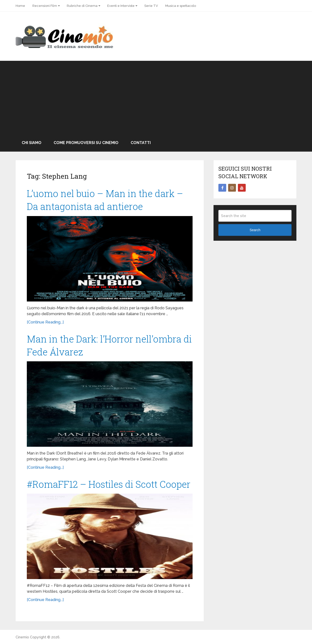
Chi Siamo (32, 143)
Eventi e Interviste (121, 6)
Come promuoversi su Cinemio (86, 143)
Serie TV (151, 6)
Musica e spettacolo (181, 6)
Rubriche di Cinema (82, 6)
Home (20, 6)
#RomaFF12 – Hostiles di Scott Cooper (109, 484)
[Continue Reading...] (45, 322)
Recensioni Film (45, 6)
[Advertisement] (156, 97)
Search (255, 230)
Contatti (141, 143)
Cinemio (22, 637)
